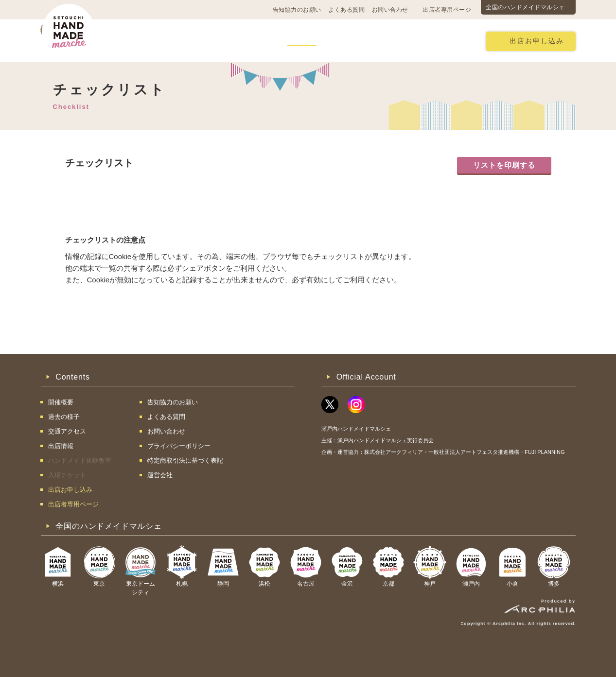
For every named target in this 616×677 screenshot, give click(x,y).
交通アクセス (194, 41)
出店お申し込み (537, 41)
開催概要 (140, 41)
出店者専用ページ (447, 10)
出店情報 (302, 41)
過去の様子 (252, 41)
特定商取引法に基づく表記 (185, 460)
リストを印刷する (504, 165)
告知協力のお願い (297, 10)
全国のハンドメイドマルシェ (525, 7)
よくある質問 (346, 10)
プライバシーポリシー (179, 446)
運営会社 (160, 475)
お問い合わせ (390, 10)
